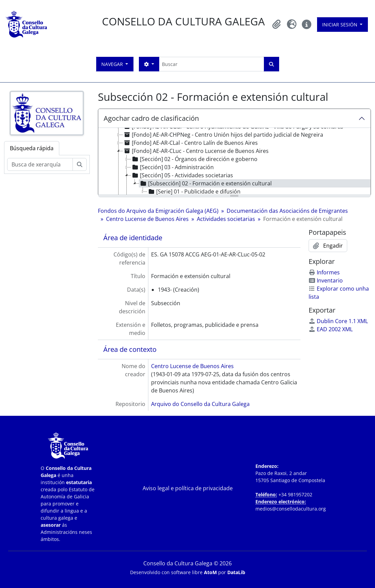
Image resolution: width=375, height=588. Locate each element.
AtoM (210, 572)
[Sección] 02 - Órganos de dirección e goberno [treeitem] (194, 159)
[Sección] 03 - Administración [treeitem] (172, 167)
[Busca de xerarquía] (40, 164)
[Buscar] (211, 64)
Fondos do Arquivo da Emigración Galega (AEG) (158, 211)
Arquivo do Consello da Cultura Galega (200, 404)
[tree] (234, 162)
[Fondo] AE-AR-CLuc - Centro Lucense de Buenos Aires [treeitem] (196, 151)
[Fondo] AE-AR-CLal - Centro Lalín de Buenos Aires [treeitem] (190, 143)
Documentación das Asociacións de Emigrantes (287, 211)
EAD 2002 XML (331, 329)
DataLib (236, 572)
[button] (277, 24)
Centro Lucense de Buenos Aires (147, 219)
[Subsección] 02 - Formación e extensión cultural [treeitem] (205, 183)
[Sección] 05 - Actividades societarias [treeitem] (182, 175)
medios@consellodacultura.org (291, 509)
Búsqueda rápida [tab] (32, 148)
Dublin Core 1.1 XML (338, 321)
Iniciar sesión (340, 25)
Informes (324, 272)
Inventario (326, 280)
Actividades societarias (226, 219)
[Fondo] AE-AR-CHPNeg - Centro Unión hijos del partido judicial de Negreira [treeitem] (223, 135)
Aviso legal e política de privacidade (188, 488)
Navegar (113, 64)
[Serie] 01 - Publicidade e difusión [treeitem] (194, 191)
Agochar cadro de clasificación (151, 118)
